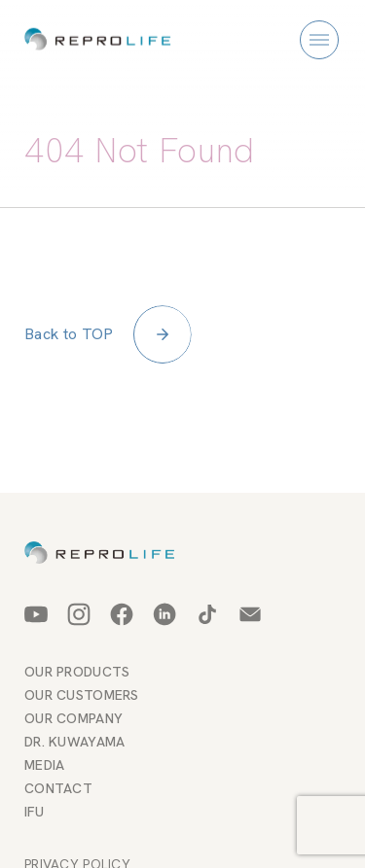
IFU (34, 812)
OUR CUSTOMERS (82, 695)
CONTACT (58, 788)
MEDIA (44, 765)
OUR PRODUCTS (77, 672)
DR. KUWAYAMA (74, 742)
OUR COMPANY (73, 718)
